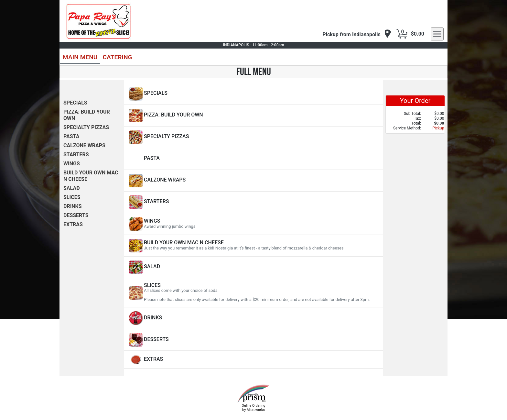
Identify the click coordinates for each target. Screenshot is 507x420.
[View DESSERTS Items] (253, 340)
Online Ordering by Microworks (253, 408)
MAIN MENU (80, 57)
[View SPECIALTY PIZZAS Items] (253, 137)
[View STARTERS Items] (253, 202)
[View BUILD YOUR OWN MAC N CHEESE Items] (253, 246)
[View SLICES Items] (253, 293)
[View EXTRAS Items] (253, 359)
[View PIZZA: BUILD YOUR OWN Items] (253, 116)
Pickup (438, 128)
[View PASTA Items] (253, 159)
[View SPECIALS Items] (253, 94)
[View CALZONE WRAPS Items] (253, 181)
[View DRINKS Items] (253, 318)
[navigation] (357, 34)
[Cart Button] (402, 34)
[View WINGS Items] (253, 224)
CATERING (117, 57)
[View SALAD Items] (253, 267)
